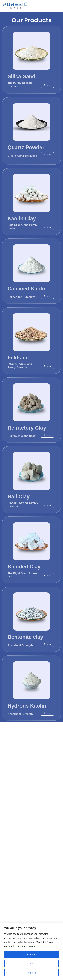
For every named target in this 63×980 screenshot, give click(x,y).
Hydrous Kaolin (27, 706)
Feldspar (18, 358)
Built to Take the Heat (21, 436)
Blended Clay (24, 567)
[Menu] (58, 6)
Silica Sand (21, 76)
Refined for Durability (21, 297)
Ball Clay (19, 497)
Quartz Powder (26, 147)
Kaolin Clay (22, 219)
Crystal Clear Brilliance (22, 156)
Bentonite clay (25, 637)
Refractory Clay (27, 428)
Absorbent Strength (20, 645)
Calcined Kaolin (27, 289)
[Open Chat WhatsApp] (8, 971)
